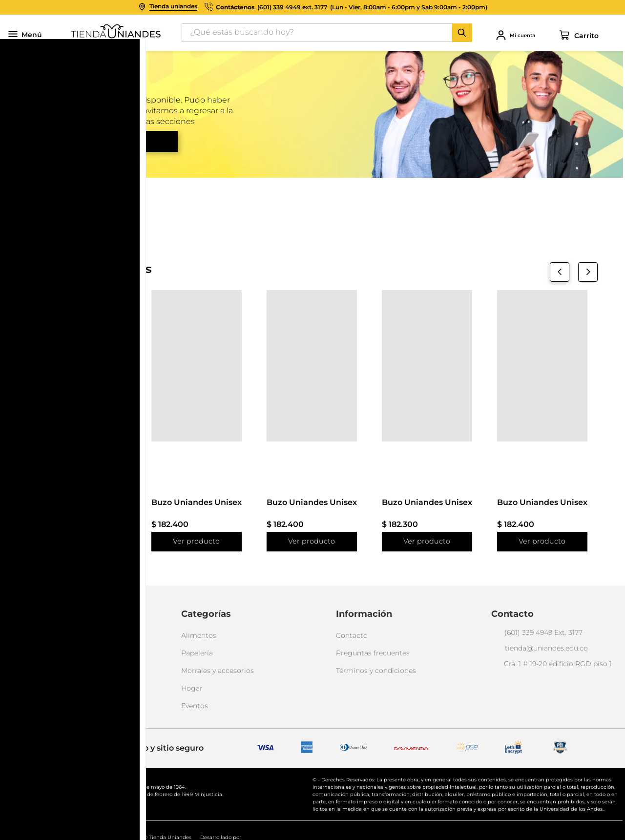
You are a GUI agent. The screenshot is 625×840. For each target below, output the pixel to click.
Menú (25, 35)
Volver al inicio (115, 141)
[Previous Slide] (560, 272)
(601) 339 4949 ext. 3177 (292, 7)
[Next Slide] (588, 272)
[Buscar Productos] (462, 33)
